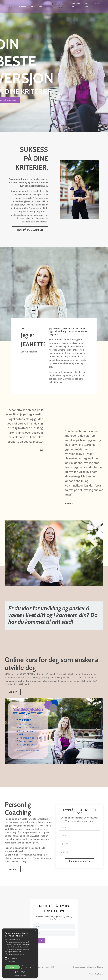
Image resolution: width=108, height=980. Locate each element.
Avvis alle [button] (28, 967)
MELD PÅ (39, 941)
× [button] (36, 931)
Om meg (87, 5)
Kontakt (97, 4)
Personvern (39, 967)
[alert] (20, 953)
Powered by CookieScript (20, 975)
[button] (20, 972)
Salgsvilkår (50, 967)
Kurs (33, 6)
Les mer (22, 954)
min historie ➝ (32, 352)
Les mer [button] (13, 692)
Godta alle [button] (12, 967)
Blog (41, 6)
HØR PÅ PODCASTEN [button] (30, 230)
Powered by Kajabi (96, 974)
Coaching (11, 6)
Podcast (23, 6)
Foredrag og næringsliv (77, 6)
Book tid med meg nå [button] (80, 861)
